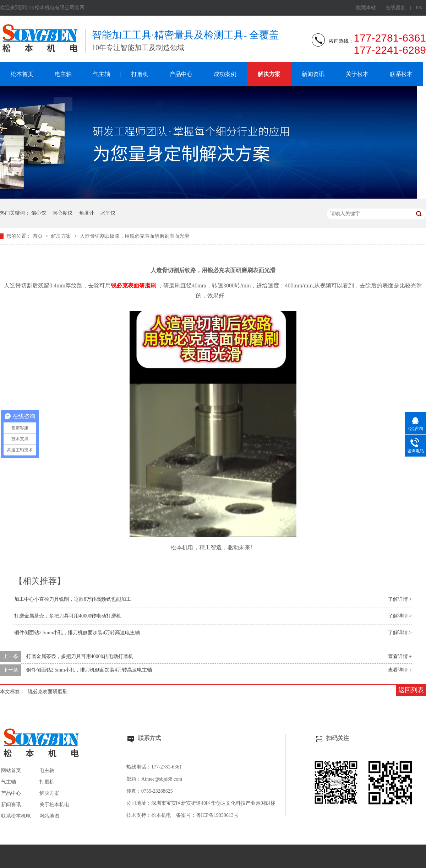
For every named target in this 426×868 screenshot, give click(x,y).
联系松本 (401, 74)
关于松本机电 (54, 805)
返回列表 (411, 690)
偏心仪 (39, 213)
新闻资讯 (313, 74)
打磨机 (140, 74)
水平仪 (108, 213)
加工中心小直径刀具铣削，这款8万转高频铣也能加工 (73, 599)
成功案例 (225, 74)
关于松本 (357, 74)
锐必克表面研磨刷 (48, 692)
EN (419, 8)
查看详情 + (400, 656)
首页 (38, 236)
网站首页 (11, 770)
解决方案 (269, 74)
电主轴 (63, 74)
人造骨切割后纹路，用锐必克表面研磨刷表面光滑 (135, 236)
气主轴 (102, 74)
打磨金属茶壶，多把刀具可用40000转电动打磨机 (68, 616)
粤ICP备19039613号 (217, 815)
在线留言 (395, 8)
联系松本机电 (16, 816)
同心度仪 (62, 213)
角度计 (87, 213)
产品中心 (181, 74)
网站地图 (49, 816)
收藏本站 (366, 8)
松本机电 (161, 815)
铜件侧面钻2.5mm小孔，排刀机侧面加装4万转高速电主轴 (77, 633)
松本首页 (22, 74)
